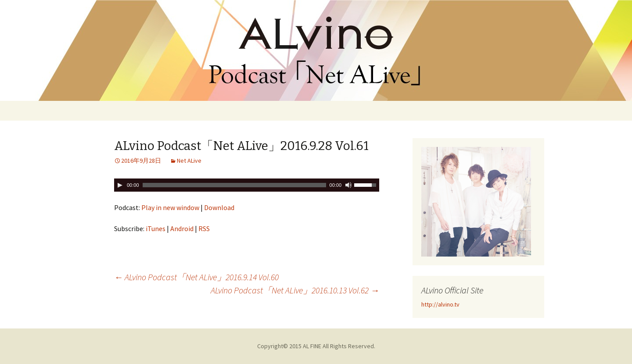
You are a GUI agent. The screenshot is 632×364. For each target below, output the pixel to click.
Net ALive (189, 161)
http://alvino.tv (440, 304)
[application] (247, 185)
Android (182, 228)
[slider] (234, 185)
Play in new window (170, 207)
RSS (204, 228)
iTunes (156, 228)
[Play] (120, 185)
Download (219, 207)
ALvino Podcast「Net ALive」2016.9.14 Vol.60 (196, 277)
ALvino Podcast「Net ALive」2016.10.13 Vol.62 (295, 290)
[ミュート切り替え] (348, 185)
